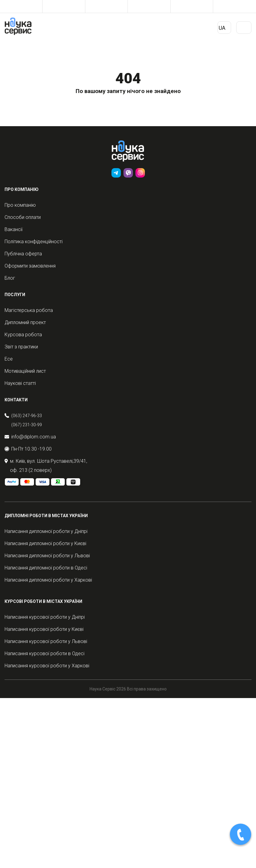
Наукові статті (20, 383)
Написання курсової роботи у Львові (46, 641)
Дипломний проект (25, 322)
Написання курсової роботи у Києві (44, 629)
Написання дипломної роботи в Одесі (46, 568)
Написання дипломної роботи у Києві (45, 543)
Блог (10, 278)
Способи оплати (23, 217)
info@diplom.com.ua (30, 437)
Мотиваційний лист (25, 371)
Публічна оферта (23, 254)
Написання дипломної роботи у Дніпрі (46, 531)
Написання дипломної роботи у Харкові (48, 580)
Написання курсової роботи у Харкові (47, 666)
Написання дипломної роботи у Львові (47, 556)
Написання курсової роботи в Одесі (44, 654)
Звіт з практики (21, 347)
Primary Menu (244, 30)
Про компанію (20, 205)
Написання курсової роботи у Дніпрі (45, 617)
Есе (9, 359)
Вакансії (14, 229)
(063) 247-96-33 (27, 416)
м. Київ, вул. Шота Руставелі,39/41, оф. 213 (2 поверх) (46, 466)
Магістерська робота (29, 310)
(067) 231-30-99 (27, 425)
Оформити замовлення (30, 266)
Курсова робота (23, 335)
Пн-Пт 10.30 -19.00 (28, 449)
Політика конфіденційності (34, 242)
